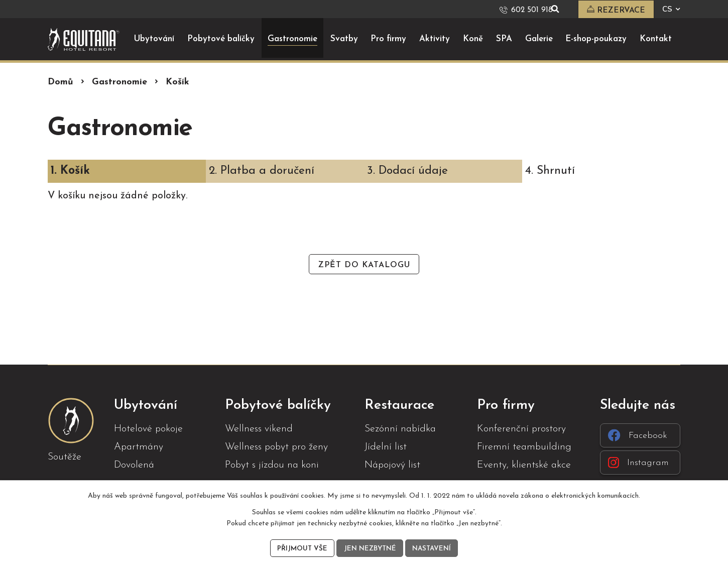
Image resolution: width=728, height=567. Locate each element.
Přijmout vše (300, 548)
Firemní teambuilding (524, 446)
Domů (60, 82)
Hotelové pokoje (148, 428)
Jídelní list (386, 446)
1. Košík (70, 171)
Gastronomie (119, 82)
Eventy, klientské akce (524, 465)
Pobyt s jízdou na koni (272, 465)
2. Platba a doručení (262, 171)
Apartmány (139, 446)
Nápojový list (392, 465)
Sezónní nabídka (400, 428)
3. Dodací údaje (407, 171)
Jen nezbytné (369, 548)
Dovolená (134, 465)
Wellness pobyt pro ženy (276, 446)
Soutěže (65, 457)
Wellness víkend (259, 428)
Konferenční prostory (521, 428)
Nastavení (433, 548)
